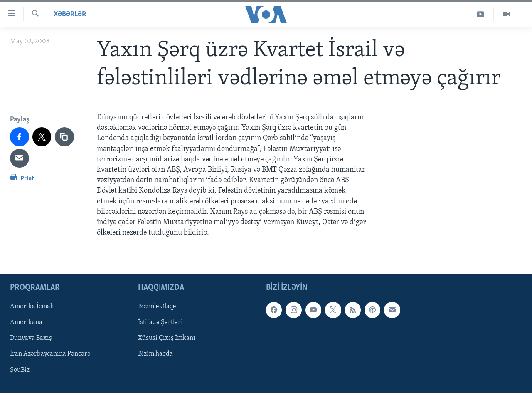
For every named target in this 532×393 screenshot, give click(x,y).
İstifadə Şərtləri (160, 323)
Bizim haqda (155, 354)
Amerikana (26, 323)
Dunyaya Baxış (31, 339)
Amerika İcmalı (32, 307)
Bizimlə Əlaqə (157, 307)
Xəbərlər (70, 14)
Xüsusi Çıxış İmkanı (167, 339)
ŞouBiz (20, 370)
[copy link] (64, 137)
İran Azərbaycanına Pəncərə (50, 354)
